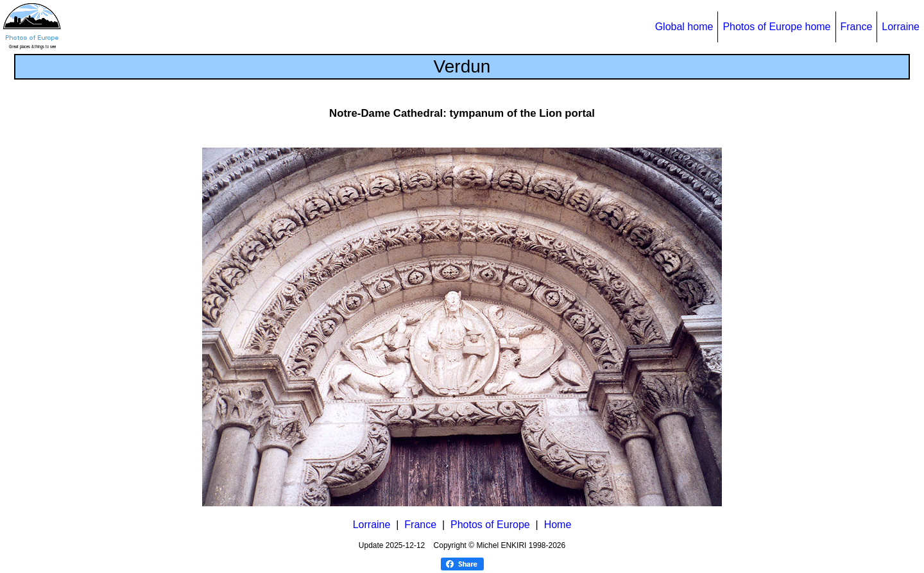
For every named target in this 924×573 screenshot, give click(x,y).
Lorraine (901, 27)
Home (558, 525)
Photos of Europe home (776, 27)
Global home (684, 27)
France (857, 27)
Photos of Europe (490, 525)
